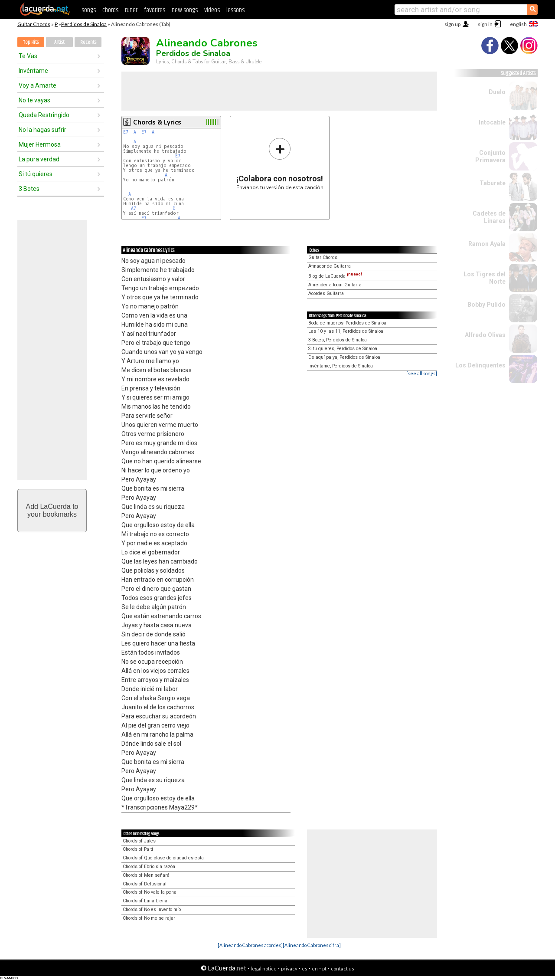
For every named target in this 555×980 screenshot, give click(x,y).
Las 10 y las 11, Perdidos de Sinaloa (346, 331)
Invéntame (33, 71)
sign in (485, 24)
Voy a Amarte (38, 85)
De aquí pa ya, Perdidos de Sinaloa (344, 357)
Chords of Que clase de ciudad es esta (163, 858)
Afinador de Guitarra (330, 266)
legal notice (264, 969)
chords (110, 10)
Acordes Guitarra (326, 293)
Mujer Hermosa (40, 144)
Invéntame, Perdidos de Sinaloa (341, 366)
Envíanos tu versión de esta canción (280, 164)
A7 (134, 208)
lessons (235, 10)
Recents (88, 42)
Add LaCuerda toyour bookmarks (52, 510)
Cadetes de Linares (489, 217)
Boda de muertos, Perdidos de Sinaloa (347, 323)
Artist (59, 42)
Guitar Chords (34, 24)
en (315, 969)
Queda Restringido (44, 115)
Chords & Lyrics (157, 122)
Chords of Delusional (145, 884)
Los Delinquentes (480, 365)
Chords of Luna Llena (145, 901)
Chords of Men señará (146, 875)
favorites (155, 10)
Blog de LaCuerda (335, 276)
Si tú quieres (36, 174)
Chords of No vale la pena (150, 892)
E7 (126, 132)
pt (324, 969)
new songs (185, 10)
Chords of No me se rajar (149, 918)
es (305, 969)
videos (212, 10)
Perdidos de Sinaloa (84, 24)
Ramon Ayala (487, 244)
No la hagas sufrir (42, 130)
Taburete (493, 183)
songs (89, 10)
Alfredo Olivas (485, 335)
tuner (131, 10)
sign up (452, 24)
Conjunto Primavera (490, 156)
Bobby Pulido (486, 305)
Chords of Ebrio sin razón (149, 867)
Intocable (492, 122)
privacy (289, 969)
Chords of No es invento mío (152, 910)
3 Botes (29, 189)
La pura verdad (39, 159)
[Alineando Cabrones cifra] (312, 945)
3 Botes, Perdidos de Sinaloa (338, 340)
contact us (343, 969)
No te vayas (34, 100)
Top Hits (31, 42)
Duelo (497, 92)
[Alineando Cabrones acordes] (250, 945)
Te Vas (28, 56)
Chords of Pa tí (138, 849)
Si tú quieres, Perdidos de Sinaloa (343, 349)
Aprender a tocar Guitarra (335, 285)
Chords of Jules (139, 841)
